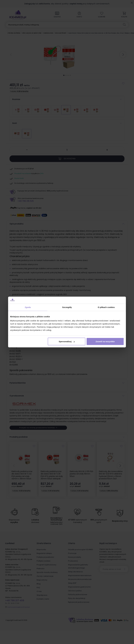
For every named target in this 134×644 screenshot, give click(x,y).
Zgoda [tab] (28, 307)
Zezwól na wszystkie (105, 341)
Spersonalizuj (67, 341)
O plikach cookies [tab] (106, 307)
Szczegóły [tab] (67, 307)
